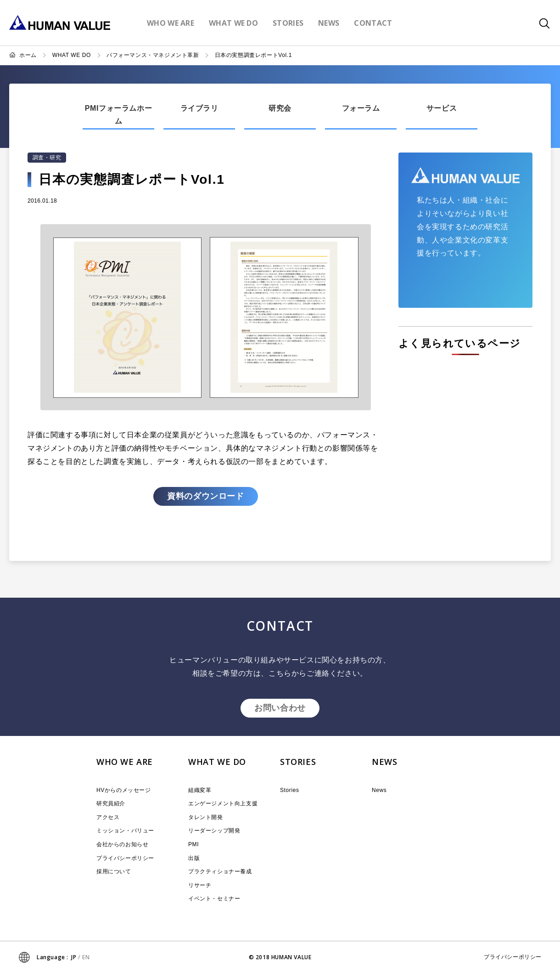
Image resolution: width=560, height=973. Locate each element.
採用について (114, 871)
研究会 (280, 108)
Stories (290, 790)
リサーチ (200, 885)
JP (74, 957)
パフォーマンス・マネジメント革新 (153, 55)
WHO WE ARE (125, 762)
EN (86, 957)
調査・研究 (47, 158)
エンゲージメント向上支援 (223, 803)
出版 (194, 858)
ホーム (28, 55)
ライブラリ (199, 108)
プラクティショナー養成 (220, 871)
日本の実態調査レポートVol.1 (253, 55)
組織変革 (200, 790)
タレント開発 (206, 817)
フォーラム (361, 108)
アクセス (108, 817)
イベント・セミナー (214, 899)
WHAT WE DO (72, 55)
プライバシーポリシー (125, 858)
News (379, 790)
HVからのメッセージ (124, 790)
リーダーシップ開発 (214, 831)
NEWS (384, 762)
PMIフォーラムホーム (118, 115)
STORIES (298, 762)
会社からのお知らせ (122, 844)
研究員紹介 (111, 803)
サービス (442, 108)
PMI (193, 844)
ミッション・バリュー (125, 831)
